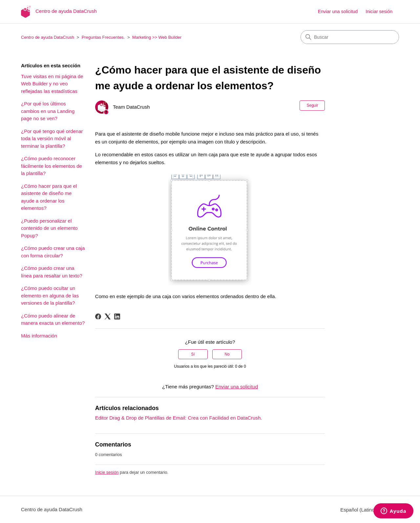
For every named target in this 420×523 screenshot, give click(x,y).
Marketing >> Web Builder (157, 37)
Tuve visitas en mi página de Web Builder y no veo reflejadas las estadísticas (52, 84)
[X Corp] (108, 316)
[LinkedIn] (117, 316)
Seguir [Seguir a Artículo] (312, 105)
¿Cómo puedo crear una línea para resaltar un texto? (52, 272)
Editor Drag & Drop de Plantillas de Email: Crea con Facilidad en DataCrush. (179, 418)
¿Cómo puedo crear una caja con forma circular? (53, 252)
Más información (39, 336)
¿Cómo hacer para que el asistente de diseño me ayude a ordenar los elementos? (49, 197)
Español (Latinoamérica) (370, 510)
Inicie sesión (107, 472)
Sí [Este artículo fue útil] (193, 354)
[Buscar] (350, 37)
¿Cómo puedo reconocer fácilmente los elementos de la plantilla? (52, 166)
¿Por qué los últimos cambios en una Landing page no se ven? (48, 111)
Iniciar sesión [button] (379, 11)
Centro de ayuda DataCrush (48, 37)
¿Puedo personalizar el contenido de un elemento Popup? (49, 228)
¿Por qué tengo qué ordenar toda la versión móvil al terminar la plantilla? (52, 139)
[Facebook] (98, 316)
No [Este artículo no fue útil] (227, 354)
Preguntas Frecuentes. (103, 37)
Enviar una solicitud (338, 11)
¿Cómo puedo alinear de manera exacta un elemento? (53, 319)
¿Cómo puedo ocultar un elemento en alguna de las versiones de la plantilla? (50, 295)
